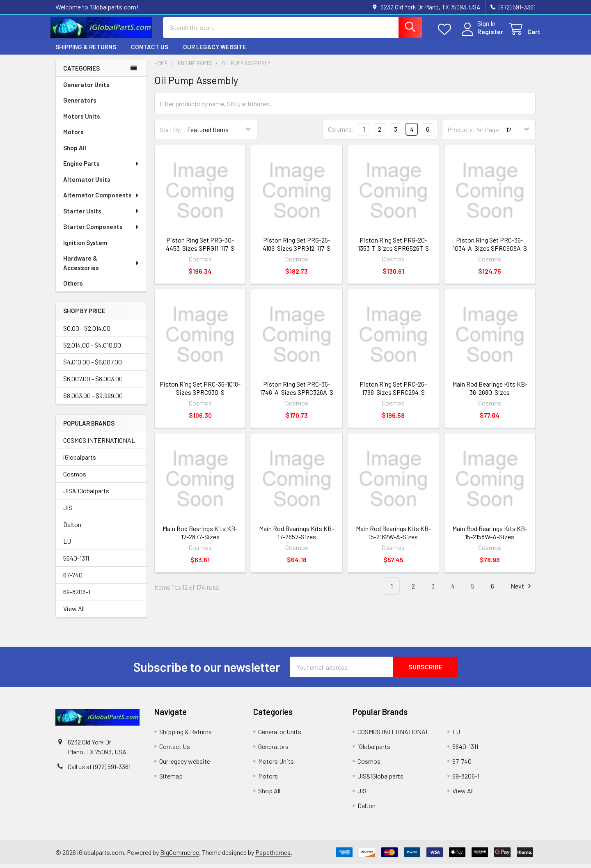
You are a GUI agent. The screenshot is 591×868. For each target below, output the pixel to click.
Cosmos (75, 478)
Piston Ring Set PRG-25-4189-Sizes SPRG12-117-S (297, 248)
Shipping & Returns (86, 50)
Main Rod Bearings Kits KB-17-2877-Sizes (200, 536)
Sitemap (171, 780)
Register (485, 34)
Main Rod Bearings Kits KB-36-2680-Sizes (490, 392)
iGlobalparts (80, 461)
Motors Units (82, 120)
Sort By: (171, 133)
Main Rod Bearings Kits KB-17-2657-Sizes (297, 536)
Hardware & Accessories (101, 267)
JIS (68, 511)
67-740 (73, 578)
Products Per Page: (474, 133)
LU (67, 545)
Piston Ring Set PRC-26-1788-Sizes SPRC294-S (393, 392)
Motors (73, 135)
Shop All (75, 151)
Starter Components (101, 230)
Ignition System (85, 246)
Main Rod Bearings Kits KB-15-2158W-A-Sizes (490, 536)
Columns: (341, 133)
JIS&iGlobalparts (86, 494)
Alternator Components (101, 199)
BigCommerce (180, 856)
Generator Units (86, 88)
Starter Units (101, 215)
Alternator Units (87, 183)
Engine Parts (101, 167)
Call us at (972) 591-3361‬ (99, 770)
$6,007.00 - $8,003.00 (93, 382)
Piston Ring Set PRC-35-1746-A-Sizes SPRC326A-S (297, 392)
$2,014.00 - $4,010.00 (92, 349)
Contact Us (150, 50)
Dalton (72, 528)
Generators (80, 104)
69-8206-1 (77, 595)
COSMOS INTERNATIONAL (99, 444)
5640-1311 (76, 562)
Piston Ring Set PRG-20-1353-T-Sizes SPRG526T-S (393, 248)
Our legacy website (215, 50)
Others (73, 287)
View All (74, 612)
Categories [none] (81, 72)
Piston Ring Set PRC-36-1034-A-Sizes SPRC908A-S (490, 248)
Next (522, 590)
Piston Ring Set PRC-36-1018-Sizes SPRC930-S (200, 392)
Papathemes (273, 856)
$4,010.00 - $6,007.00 (93, 365)
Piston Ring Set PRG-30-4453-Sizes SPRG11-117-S (200, 248)
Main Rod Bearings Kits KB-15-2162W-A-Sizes (393, 536)
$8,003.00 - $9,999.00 (93, 399)
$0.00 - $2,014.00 (87, 332)
